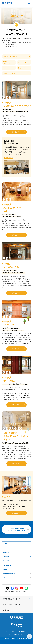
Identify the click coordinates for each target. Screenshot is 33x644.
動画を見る (9, 157)
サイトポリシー (23, 632)
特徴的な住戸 (17, 561)
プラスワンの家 (22, 62)
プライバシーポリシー (11, 632)
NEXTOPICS (17, 548)
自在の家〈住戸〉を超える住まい (11, 73)
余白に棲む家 (21, 68)
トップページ (6, 544)
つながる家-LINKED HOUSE (10, 56)
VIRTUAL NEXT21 (7, 565)
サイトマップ (25, 634)
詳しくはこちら (16, 132)
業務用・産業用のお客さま (16, 604)
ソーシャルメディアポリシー (12, 634)
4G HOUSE (6, 68)
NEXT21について (17, 552)
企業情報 (16, 610)
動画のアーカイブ (7, 578)
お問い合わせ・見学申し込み (9, 574)
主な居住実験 (17, 556)
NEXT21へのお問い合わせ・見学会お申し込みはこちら (16, 529)
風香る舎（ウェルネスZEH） (8, 62)
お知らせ (5, 569)
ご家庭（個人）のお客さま (16, 599)
